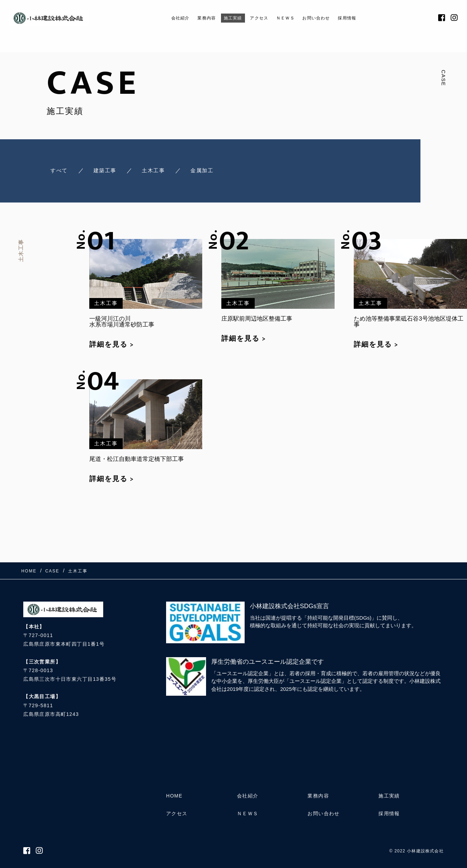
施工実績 (227, 18)
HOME (174, 796)
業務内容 (196, 18)
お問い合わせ (325, 18)
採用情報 (362, 18)
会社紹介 (165, 18)
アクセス (258, 18)
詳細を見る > (112, 344)
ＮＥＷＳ (289, 18)
